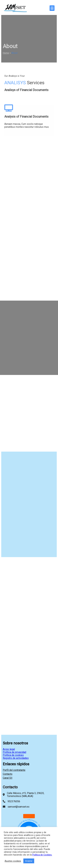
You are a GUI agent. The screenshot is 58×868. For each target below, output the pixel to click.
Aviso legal (9, 749)
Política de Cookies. (42, 855)
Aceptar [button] (29, 861)
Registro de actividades (16, 758)
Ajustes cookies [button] (13, 861)
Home (6, 54)
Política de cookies (13, 755)
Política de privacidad (14, 752)
